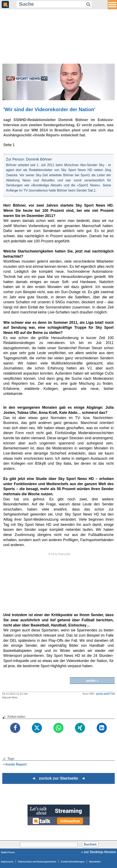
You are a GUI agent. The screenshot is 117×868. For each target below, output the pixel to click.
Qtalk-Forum (8, 852)
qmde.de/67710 (105, 694)
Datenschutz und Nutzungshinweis (37, 862)
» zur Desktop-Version (99, 852)
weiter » (92, 681)
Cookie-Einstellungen (73, 862)
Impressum (7, 862)
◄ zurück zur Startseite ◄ (58, 778)
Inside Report (16, 764)
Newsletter (95, 862)
